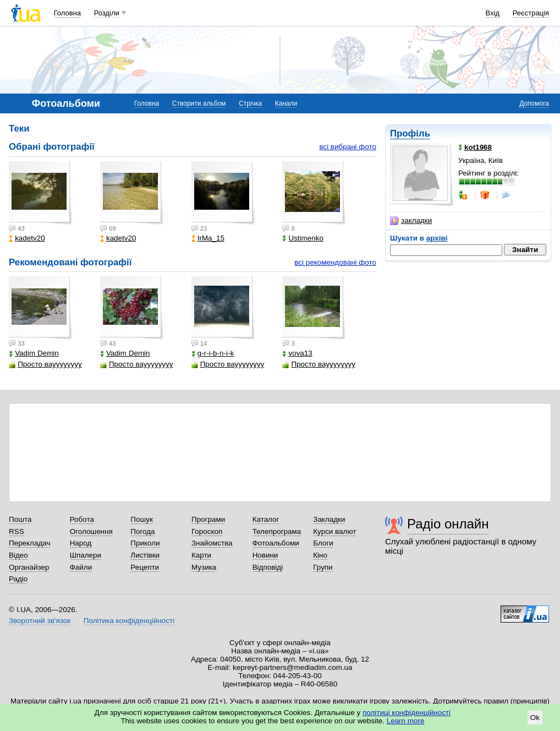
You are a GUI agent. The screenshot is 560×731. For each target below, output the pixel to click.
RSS (17, 531)
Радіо (18, 579)
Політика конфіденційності (129, 621)
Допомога (534, 103)
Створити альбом (199, 103)
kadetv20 (27, 238)
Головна (67, 13)
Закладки (329, 519)
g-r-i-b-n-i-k (213, 353)
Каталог (266, 519)
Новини (265, 555)
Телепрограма (277, 531)
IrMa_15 (208, 238)
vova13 (297, 353)
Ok (535, 718)
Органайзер (29, 567)
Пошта (20, 519)
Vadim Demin (34, 353)
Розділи (107, 13)
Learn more (406, 721)
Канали (286, 103)
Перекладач (29, 543)
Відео (18, 555)
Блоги (323, 543)
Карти (201, 555)
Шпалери (86, 555)
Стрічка (250, 103)
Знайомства (212, 543)
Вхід (493, 13)
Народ (81, 543)
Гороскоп (207, 531)
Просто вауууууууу (45, 364)
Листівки (145, 555)
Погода (142, 531)
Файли (81, 567)
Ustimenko (303, 238)
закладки (411, 221)
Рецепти (145, 567)
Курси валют (334, 531)
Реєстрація (531, 13)
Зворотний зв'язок (40, 621)
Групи (323, 567)
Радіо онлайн (448, 524)
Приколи (145, 543)
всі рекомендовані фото (335, 262)
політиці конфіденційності (407, 713)
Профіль (410, 133)
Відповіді (268, 567)
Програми (208, 519)
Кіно (320, 555)
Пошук (142, 519)
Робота (82, 519)
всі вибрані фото (348, 147)
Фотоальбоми (276, 543)
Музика (204, 567)
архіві (437, 238)
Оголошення (91, 531)
